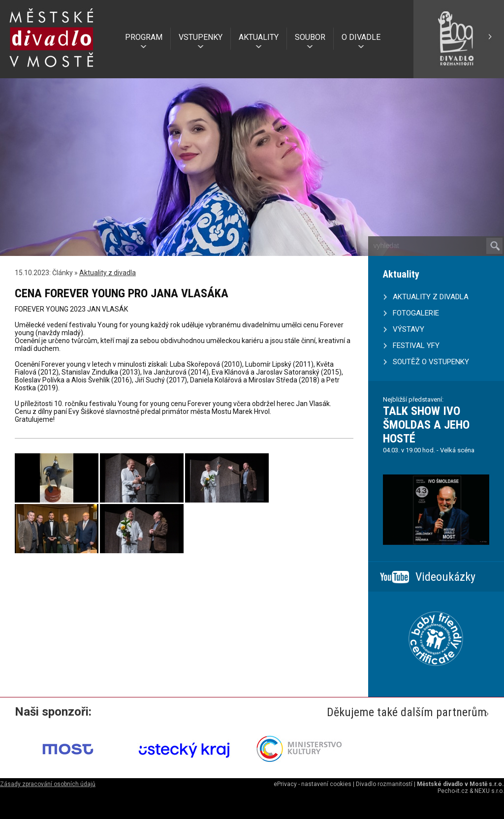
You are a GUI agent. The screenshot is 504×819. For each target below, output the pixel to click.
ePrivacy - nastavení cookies (313, 784)
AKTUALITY (259, 37)
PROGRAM (144, 37)
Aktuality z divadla (108, 273)
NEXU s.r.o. (489, 791)
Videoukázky (445, 577)
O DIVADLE (361, 37)
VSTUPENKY (201, 37)
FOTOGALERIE (416, 313)
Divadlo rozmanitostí (384, 784)
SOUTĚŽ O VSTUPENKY (431, 362)
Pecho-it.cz (453, 791)
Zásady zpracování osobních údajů (48, 784)
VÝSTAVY (409, 329)
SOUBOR (310, 37)
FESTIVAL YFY (416, 346)
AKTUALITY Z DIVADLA (431, 297)
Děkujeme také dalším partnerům (407, 712)
